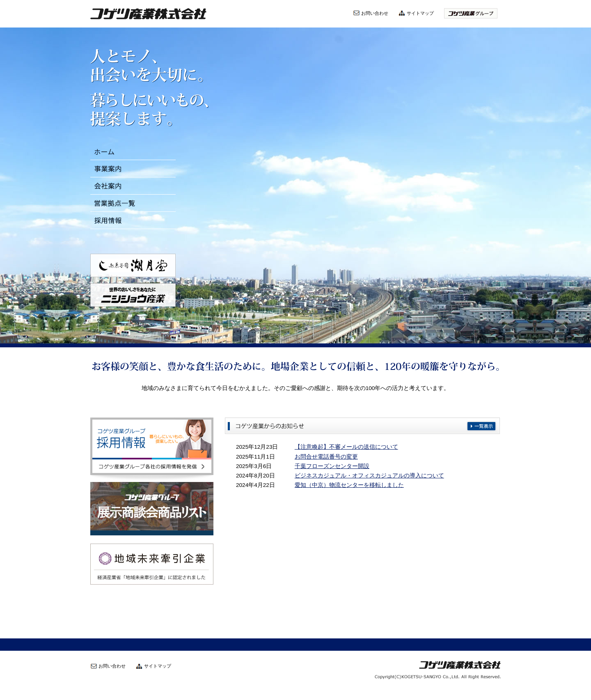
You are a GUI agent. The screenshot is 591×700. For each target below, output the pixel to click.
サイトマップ (420, 13)
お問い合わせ (375, 13)
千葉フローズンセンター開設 (332, 466)
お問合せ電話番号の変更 (326, 457)
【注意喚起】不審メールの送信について (346, 447)
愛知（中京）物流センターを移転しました (349, 485)
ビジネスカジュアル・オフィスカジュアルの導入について (369, 476)
